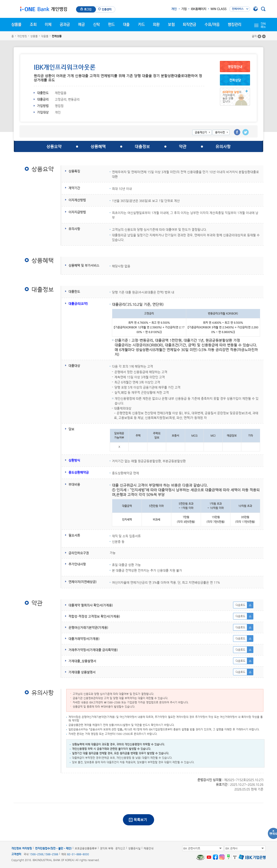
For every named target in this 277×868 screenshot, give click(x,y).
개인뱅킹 (22, 36)
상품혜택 (98, 146)
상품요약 (54, 146)
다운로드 (240, 605)
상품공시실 (134, 848)
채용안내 (149, 848)
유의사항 (223, 146)
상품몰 (34, 36)
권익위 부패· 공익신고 (113, 848)
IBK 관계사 (231, 848)
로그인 (88, 9)
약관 (183, 146)
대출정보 (142, 146)
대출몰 (45, 36)
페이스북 (237, 132)
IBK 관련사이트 (192, 848)
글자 (254, 36)
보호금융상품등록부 (86, 848)
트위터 (246, 132)
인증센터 (107, 9)
